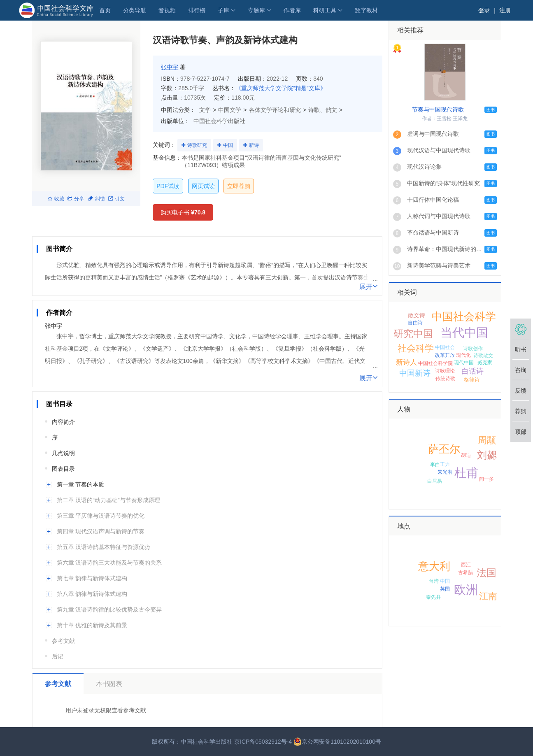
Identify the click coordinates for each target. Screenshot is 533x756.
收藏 (56, 199)
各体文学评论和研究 (275, 110)
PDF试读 (168, 186)
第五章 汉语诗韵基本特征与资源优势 (104, 547)
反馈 (521, 391)
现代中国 (464, 363)
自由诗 (415, 323)
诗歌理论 (445, 371)
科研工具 (325, 10)
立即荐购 (239, 186)
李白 (435, 465)
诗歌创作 (473, 349)
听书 (521, 349)
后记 (58, 656)
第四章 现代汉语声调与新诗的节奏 (101, 531)
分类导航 (135, 10)
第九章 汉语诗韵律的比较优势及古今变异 (109, 609)
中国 (228, 145)
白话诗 (472, 371)
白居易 (435, 481)
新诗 (254, 145)
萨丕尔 (444, 449)
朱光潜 (445, 472)
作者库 (292, 10)
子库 (223, 10)
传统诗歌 (445, 379)
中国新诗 (415, 373)
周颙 (487, 440)
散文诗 (417, 315)
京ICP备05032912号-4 (263, 742)
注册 (505, 10)
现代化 (463, 355)
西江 (466, 565)
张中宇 (170, 67)
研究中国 (413, 334)
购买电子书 (183, 212)
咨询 (521, 370)
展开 (369, 286)
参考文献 (63, 641)
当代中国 (464, 333)
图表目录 (63, 469)
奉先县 (433, 597)
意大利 (434, 566)
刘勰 (487, 455)
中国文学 (230, 110)
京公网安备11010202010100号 (337, 742)
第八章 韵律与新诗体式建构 (92, 594)
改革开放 (445, 355)
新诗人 (406, 362)
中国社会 (445, 347)
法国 (486, 573)
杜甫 (466, 473)
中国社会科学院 (435, 363)
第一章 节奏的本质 (81, 484)
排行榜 (197, 10)
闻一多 (486, 479)
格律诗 (472, 380)
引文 (116, 199)
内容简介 (63, 422)
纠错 (96, 199)
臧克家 (485, 363)
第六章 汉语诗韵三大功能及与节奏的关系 (109, 563)
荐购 (521, 411)
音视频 (167, 10)
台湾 (434, 581)
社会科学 (416, 348)
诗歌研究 (197, 145)
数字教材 (366, 10)
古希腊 (466, 572)
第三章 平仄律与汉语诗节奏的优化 (101, 516)
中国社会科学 (464, 316)
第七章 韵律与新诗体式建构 (92, 578)
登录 (484, 10)
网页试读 (203, 186)
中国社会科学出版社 (219, 121)
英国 (445, 589)
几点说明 (63, 453)
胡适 (466, 455)
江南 (488, 596)
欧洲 (466, 590)
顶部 (521, 432)
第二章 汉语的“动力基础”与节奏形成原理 (108, 500)
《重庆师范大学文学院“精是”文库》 (280, 88)
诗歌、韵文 (323, 110)
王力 (445, 464)
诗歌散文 (483, 356)
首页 (105, 10)
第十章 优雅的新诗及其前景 (92, 625)
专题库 (256, 10)
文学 (205, 110)
